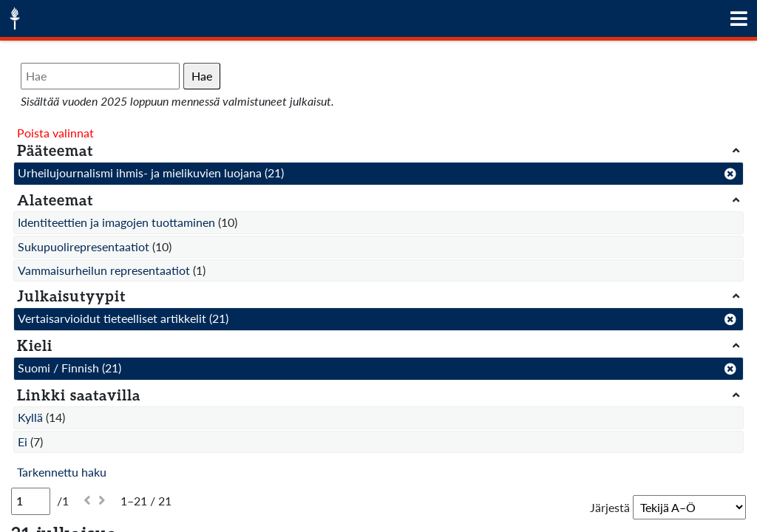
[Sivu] (31, 501)
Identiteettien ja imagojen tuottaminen (116, 222)
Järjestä (610, 507)
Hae (202, 76)
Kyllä (30, 417)
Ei (23, 441)
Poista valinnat (55, 133)
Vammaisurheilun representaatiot (104, 270)
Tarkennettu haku (62, 472)
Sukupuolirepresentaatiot (84, 246)
